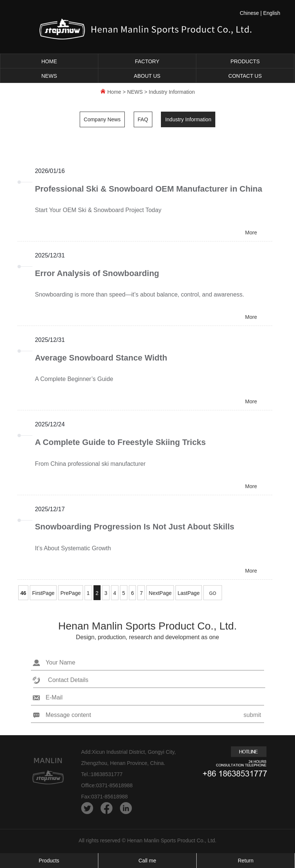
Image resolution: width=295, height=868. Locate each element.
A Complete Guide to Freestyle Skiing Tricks (121, 443)
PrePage (70, 595)
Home (114, 92)
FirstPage (43, 595)
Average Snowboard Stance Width (101, 358)
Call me (147, 861)
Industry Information (172, 92)
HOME (49, 61)
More (251, 233)
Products (49, 861)
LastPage (189, 595)
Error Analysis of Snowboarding (97, 274)
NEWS (49, 76)
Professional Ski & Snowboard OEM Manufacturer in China (149, 189)
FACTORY (147, 61)
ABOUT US (147, 76)
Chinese (249, 13)
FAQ (143, 119)
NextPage (160, 595)
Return (245, 861)
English (272, 13)
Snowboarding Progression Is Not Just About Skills (135, 528)
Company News (102, 119)
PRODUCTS (245, 61)
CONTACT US (245, 76)
